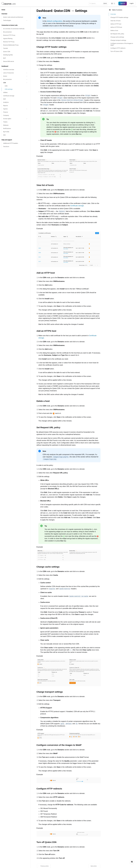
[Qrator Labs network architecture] (15, 17)
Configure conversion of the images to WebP (122, 44)
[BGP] (15, 58)
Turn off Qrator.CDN (116, 51)
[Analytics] (15, 102)
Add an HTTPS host (116, 27)
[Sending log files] (15, 55)
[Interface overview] (15, 70)
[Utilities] (15, 93)
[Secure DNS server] (15, 61)
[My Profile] (15, 132)
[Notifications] (15, 129)
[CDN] (15, 86)
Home (3, 10)
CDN (15, 83)
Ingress (15, 109)
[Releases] (15, 125)
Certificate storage (77, 206)
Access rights (15, 119)
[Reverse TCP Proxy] (15, 42)
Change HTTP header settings (119, 17)
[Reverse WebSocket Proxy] (15, 45)
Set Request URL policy (117, 34)
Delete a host (114, 31)
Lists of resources (15, 73)
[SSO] (15, 135)
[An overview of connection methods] (15, 29)
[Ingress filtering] (15, 39)
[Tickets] (15, 122)
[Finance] (15, 112)
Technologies (15, 20)
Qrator (15, 76)
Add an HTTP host (116, 24)
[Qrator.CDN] (15, 52)
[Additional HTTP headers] (15, 143)
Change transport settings (118, 40)
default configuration (54, 21)
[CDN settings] (15, 89)
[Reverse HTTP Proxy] (15, 35)
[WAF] (15, 99)
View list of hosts (115, 21)
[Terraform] (15, 147)
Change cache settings (117, 37)
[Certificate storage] (15, 96)
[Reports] (15, 106)
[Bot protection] (15, 32)
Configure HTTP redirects (118, 48)
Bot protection (15, 79)
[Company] (15, 115)
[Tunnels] (15, 48)
